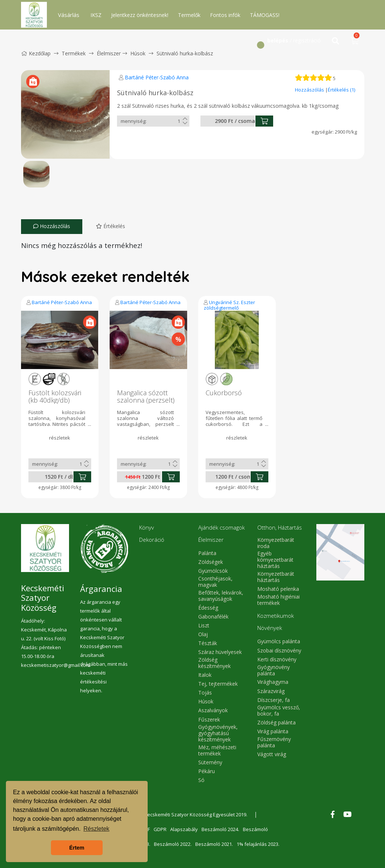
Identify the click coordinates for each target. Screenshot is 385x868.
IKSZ (96, 15)
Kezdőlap (36, 53)
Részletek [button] (96, 829)
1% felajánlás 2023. (258, 844)
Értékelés (111, 226)
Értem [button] (77, 848)
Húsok (138, 53)
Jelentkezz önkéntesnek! (140, 15)
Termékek (74, 53)
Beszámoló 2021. (214, 844)
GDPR (160, 829)
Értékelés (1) (341, 90)
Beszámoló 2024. (220, 829)
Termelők (189, 15)
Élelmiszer (109, 53)
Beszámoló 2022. (173, 844)
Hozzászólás (310, 90)
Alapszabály (184, 829)
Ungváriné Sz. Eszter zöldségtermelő (229, 305)
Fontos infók (225, 15)
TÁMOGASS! (265, 15)
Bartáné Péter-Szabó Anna (157, 77)
